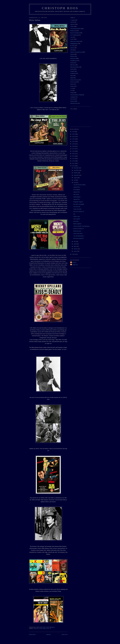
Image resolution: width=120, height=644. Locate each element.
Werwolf (72, 99)
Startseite (48, 634)
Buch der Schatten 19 (79, 229)
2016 (74, 151)
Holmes (72, 54)
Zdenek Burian (74, 103)
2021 (74, 139)
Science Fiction (74, 80)
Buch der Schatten (75, 33)
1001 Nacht (76, 194)
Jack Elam (76, 221)
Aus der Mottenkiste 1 (79, 236)
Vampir (72, 93)
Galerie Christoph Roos (76, 52)
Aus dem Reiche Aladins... (80, 185)
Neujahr (72, 71)
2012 (74, 161)
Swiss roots (73, 82)
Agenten (72, 24)
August (76, 178)
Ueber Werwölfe (77, 209)
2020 (74, 141)
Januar (75, 251)
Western (72, 101)
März (75, 246)
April (75, 244)
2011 (74, 163)
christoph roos (74, 265)
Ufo (71, 90)
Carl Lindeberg (74, 35)
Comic (72, 39)
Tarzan (72, 84)
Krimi (44, 629)
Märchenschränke (75, 67)
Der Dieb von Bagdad (79, 204)
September (76, 175)
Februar (76, 249)
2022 (74, 137)
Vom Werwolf (77, 207)
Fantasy (72, 48)
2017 (74, 149)
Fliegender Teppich (78, 202)
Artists (36, 629)
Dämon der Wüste (75, 41)
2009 (74, 254)
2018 (74, 146)
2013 (74, 158)
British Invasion (77, 231)
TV (50, 629)
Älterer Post (65, 634)
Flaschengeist (77, 190)
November (76, 170)
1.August (73, 20)
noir (74, 214)
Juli (75, 180)
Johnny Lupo (76, 216)
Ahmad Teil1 (76, 199)
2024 (74, 132)
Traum (72, 86)
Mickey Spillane (77, 224)
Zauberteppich (77, 197)
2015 (74, 154)
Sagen (72, 78)
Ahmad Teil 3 (77, 187)
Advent (72, 22)
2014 (74, 156)
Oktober (76, 173)
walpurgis (73, 97)
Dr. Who (72, 46)
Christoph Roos (60, 8)
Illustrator (73, 56)
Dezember (76, 168)
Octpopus (73, 73)
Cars (71, 37)
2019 (74, 144)
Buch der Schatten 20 (79, 211)
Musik (72, 69)
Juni (75, 182)
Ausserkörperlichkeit (75, 29)
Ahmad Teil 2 (77, 192)
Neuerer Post (32, 634)
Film (41, 629)
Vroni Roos (74, 262)
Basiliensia (73, 31)
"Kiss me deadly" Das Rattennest (81, 226)
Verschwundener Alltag (76, 95)
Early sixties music (78, 233)
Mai (75, 241)
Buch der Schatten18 (78, 238)
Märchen (72, 65)
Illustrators (73, 58)
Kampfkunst (73, 61)
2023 (74, 134)
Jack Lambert (77, 219)
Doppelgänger (74, 43)
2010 (74, 166)
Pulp (48, 629)
